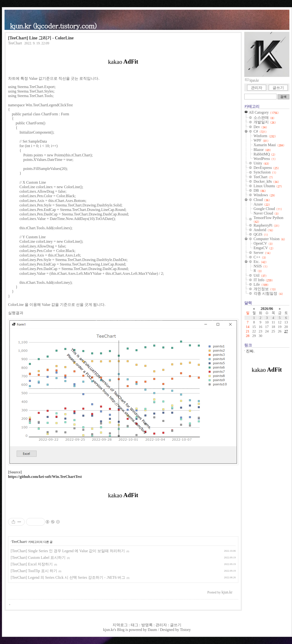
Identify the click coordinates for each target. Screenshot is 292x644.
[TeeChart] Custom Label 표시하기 (38, 558)
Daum (152, 630)
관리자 (257, 88)
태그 (135, 625)
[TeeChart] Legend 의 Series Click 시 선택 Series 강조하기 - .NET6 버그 (68, 577)
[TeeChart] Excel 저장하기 (32, 564)
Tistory (185, 630)
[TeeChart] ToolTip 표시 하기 (34, 571)
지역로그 (120, 625)
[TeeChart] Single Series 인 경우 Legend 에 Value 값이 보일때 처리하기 (68, 551)
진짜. (250, 351)
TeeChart (15, 43)
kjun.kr (108, 630)
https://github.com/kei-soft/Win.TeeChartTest (45, 477)
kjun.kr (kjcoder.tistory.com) (53, 26)
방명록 (147, 625)
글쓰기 (278, 88)
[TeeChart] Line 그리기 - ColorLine (41, 38)
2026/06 (267, 309)
